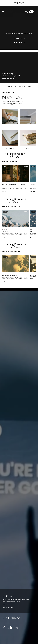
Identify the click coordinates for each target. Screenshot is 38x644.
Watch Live (33, 3)
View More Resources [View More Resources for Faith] (11, 161)
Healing (21, 86)
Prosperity (28, 86)
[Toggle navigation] (3, 12)
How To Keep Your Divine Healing (10, 275)
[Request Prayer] (31, 641)
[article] (19, 601)
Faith (15, 86)
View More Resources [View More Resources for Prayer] (11, 206)
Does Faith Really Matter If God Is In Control (13, 185)
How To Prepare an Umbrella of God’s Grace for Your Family (14, 231)
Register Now (8, 607)
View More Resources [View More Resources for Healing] (11, 251)
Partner (5, 3)
